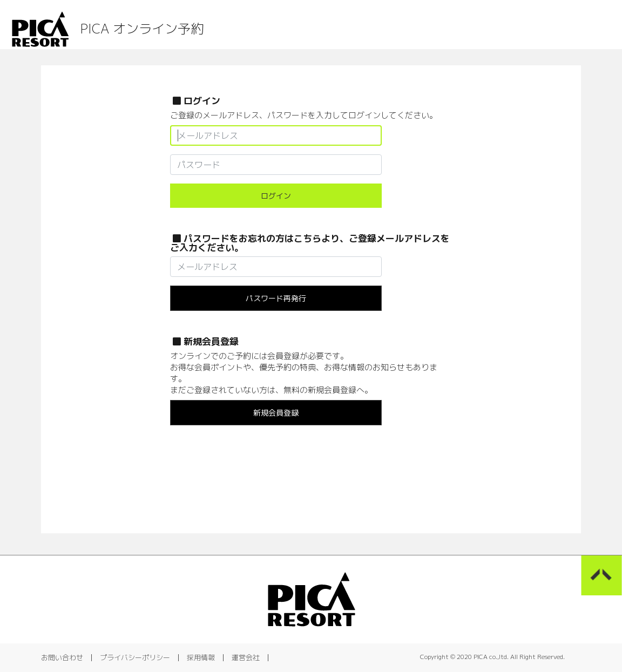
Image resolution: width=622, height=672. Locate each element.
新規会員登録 (276, 413)
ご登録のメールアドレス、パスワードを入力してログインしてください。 (304, 115)
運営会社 (246, 657)
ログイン (276, 196)
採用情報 (201, 657)
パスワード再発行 (276, 298)
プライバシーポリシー (135, 657)
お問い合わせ (62, 657)
